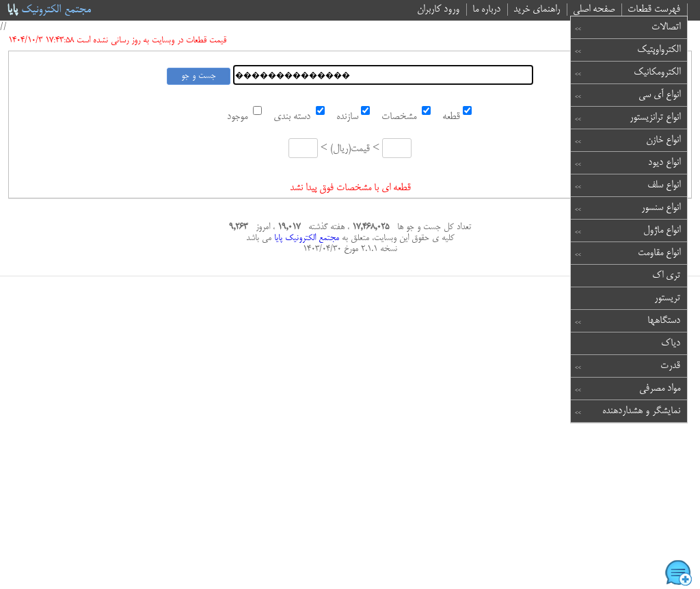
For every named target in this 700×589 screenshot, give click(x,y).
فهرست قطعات (654, 10)
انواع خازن (663, 140)
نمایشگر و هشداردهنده (641, 411)
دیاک (671, 343)
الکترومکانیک (657, 73)
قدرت (670, 366)
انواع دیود (664, 163)
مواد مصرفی (660, 389)
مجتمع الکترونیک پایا (305, 238)
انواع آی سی (659, 95)
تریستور (667, 298)
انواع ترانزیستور (655, 118)
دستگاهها (664, 321)
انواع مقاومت (659, 253)
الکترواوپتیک (659, 50)
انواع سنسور (661, 208)
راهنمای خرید (537, 10)
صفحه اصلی (594, 10)
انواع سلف (664, 185)
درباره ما (486, 10)
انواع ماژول (662, 231)
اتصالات (666, 27)
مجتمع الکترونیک (49, 10)
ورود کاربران (438, 10)
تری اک (666, 276)
